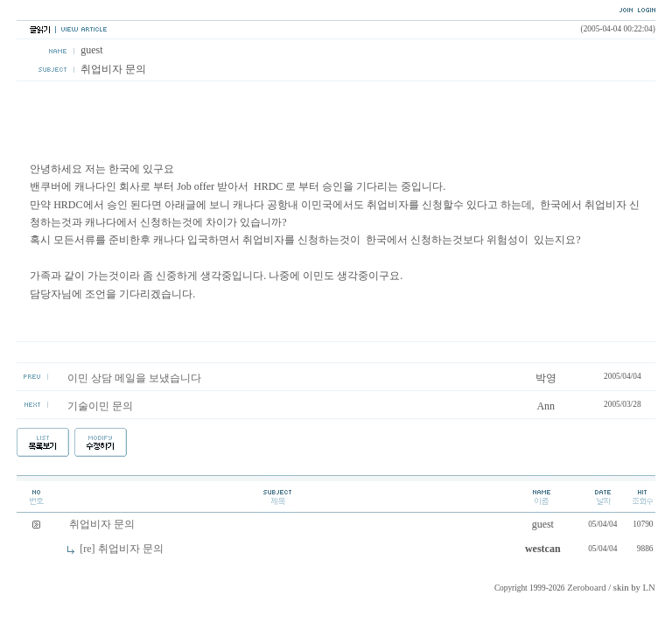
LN (649, 588)
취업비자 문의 (102, 524)
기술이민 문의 (100, 406)
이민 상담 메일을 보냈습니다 (134, 378)
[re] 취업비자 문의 (121, 549)
